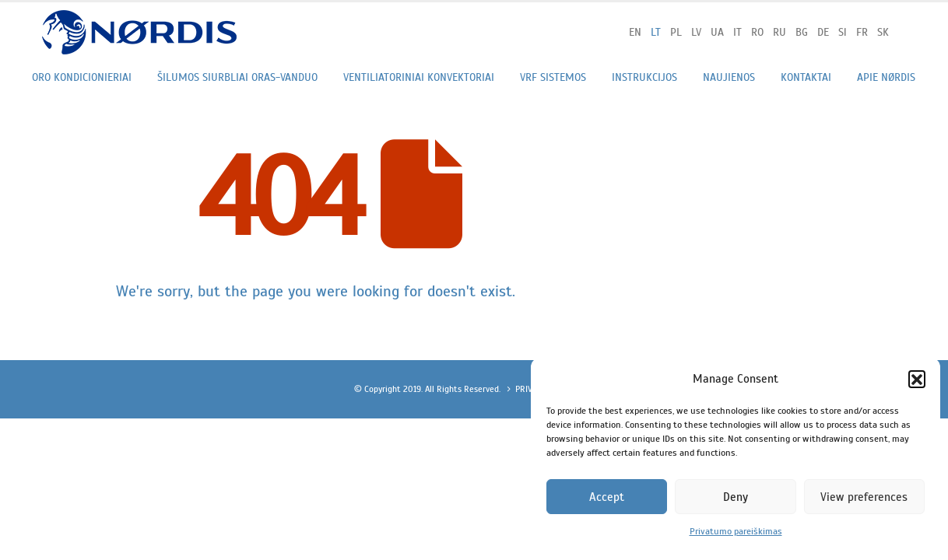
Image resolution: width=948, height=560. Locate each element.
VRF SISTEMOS (553, 77)
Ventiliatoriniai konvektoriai (419, 77)
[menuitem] (635, 32)
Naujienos (729, 77)
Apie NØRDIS (886, 77)
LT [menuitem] (656, 32)
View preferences (864, 497)
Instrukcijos (644, 77)
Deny (736, 497)
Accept (607, 497)
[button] (917, 379)
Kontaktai (806, 77)
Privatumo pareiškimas (736, 531)
